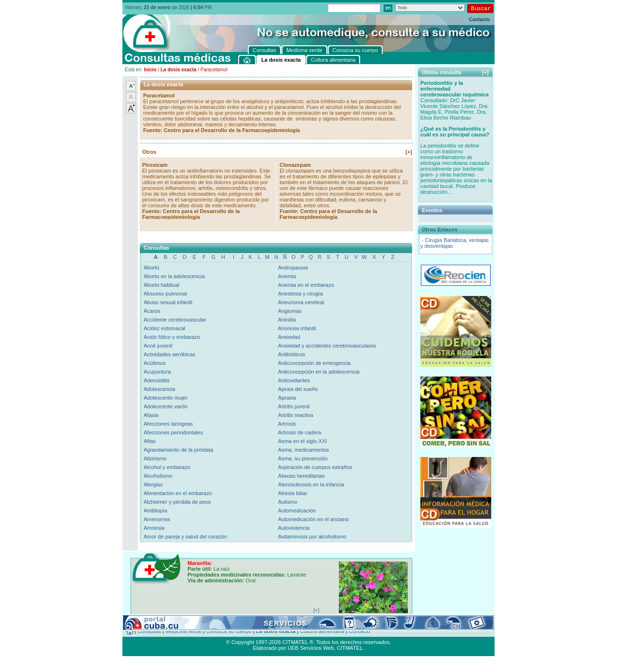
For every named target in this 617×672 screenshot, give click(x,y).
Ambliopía (155, 511)
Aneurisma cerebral (301, 302)
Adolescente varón (166, 406)
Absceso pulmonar (166, 294)
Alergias (153, 484)
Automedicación (297, 511)
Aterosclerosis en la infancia (311, 484)
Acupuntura (157, 372)
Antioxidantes (294, 380)
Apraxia (287, 398)
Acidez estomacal (164, 328)
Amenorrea (157, 519)
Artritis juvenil (294, 406)
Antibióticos (292, 354)
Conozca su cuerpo (229, 631)
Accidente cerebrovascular (175, 320)
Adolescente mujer (166, 398)
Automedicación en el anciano (314, 519)
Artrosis (287, 424)
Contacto (479, 20)
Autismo (288, 502)
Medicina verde (183, 631)
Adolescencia (159, 389)
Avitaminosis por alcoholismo (312, 537)
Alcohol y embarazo (167, 467)
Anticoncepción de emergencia (314, 363)
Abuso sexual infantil (168, 302)
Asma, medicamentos (304, 450)
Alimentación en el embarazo (178, 493)
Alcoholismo (158, 476)
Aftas (150, 441)
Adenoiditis (157, 380)
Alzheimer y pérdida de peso (177, 502)
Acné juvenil (158, 346)
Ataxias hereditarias (302, 476)
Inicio (150, 70)
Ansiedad (289, 337)
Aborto (151, 268)
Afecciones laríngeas (168, 424)
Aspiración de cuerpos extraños (315, 467)
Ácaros (152, 311)
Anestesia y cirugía (301, 294)
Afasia (151, 415)
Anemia (287, 276)
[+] (409, 152)
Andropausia (293, 268)
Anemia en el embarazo (306, 285)
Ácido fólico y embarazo (172, 337)
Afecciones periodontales (173, 432)
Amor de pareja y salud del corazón (185, 537)
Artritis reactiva (296, 415)
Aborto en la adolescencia (174, 276)
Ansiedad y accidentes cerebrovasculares (327, 346)
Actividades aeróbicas (169, 354)
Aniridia (287, 320)
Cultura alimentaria (322, 631)
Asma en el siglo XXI (303, 441)
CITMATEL (350, 648)
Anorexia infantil (297, 328)
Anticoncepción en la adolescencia (319, 372)
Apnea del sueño (298, 389)
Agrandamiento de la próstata (178, 450)
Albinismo (155, 458)
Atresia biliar (293, 493)
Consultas (149, 631)
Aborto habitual (161, 285)
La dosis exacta (178, 70)
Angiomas (290, 311)
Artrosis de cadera (300, 432)
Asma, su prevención (303, 458)
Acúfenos (155, 363)
